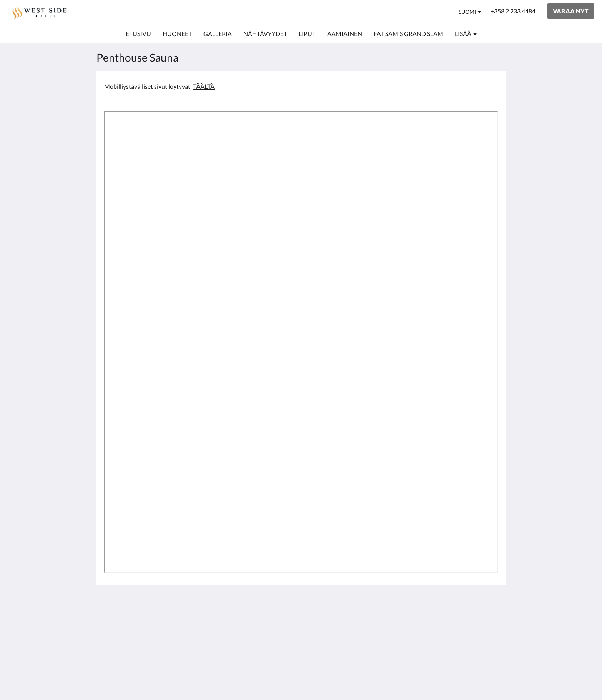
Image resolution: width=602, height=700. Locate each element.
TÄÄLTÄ (204, 86)
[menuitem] (138, 34)
